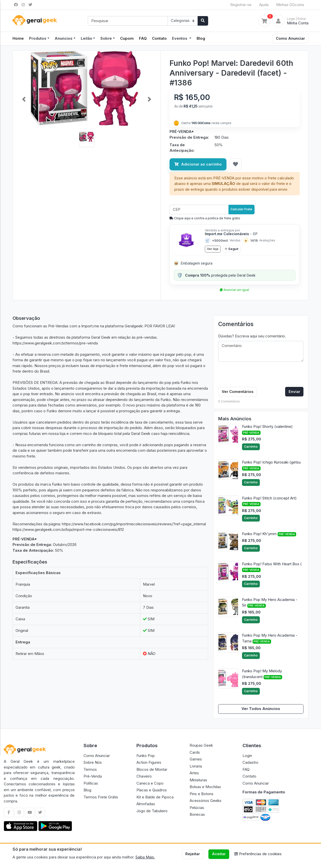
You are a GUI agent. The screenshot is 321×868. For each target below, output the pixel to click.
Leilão (87, 38)
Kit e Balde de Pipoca (155, 797)
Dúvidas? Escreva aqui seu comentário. (252, 336)
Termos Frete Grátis (101, 797)
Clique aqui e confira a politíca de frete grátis (205, 218)
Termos (90, 769)
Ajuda (264, 5)
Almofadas (146, 804)
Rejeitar (193, 854)
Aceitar (219, 854)
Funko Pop (146, 756)
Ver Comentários (238, 392)
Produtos (38, 38)
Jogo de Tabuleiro (152, 811)
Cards (195, 752)
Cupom (127, 38)
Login (247, 756)
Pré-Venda (93, 776)
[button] (24, 99)
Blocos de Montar (152, 769)
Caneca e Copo (150, 783)
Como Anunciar (290, 38)
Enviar (294, 392)
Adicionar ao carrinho (198, 164)
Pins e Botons (202, 794)
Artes (194, 773)
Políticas (91, 783)
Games (196, 759)
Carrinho (251, 447)
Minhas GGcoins (290, 5)
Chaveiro (144, 776)
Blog (201, 38)
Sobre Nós (93, 762)
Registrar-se (241, 5)
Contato (159, 38)
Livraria (196, 766)
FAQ (143, 38)
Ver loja (213, 249)
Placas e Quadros (152, 790)
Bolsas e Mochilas (205, 787)
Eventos (180, 38)
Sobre (106, 38)
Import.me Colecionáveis (231, 234)
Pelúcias (197, 808)
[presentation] (256, 375)
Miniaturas (198, 780)
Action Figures (149, 762)
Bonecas (197, 814)
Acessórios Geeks (206, 801)
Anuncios (64, 38)
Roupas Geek (201, 745)
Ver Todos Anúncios (261, 709)
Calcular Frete (241, 209)
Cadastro (250, 762)
